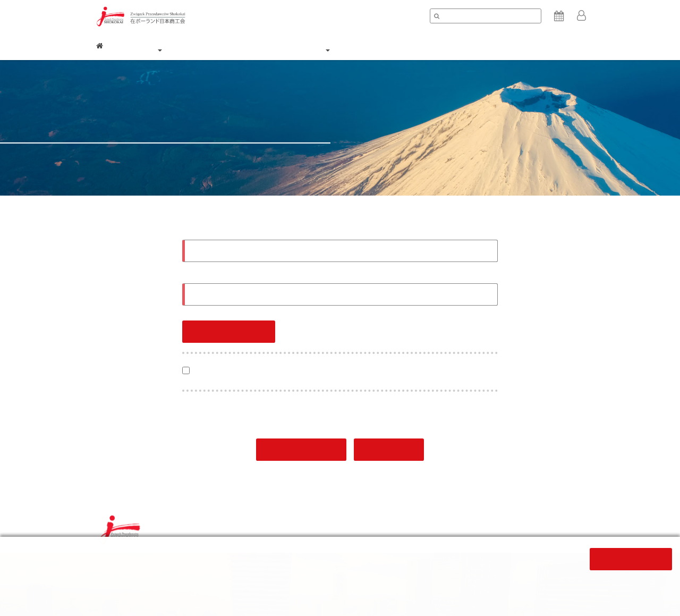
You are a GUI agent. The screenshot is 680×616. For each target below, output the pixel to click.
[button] (582, 16)
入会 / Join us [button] (327, 44)
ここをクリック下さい (302, 583)
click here (205, 594)
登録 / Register (301, 451)
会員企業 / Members (251, 45)
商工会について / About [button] (159, 44)
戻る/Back (389, 451)
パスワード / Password (223, 277)
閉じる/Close (631, 560)
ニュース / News (395, 45)
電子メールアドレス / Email (229, 233)
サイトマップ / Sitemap (546, 529)
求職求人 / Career (466, 45)
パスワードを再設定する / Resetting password (422, 327)
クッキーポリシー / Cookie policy (444, 529)
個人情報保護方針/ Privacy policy (328, 529)
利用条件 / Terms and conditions (210, 529)
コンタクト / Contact (546, 45)
